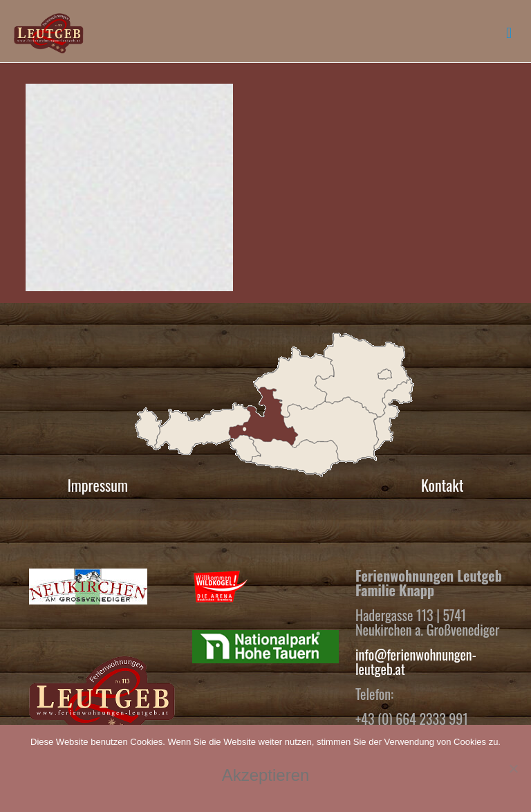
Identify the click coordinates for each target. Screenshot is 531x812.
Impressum (97, 485)
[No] (514, 768)
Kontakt (442, 485)
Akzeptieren (266, 775)
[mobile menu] (509, 31)
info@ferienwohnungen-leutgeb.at (416, 662)
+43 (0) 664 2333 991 (412, 719)
